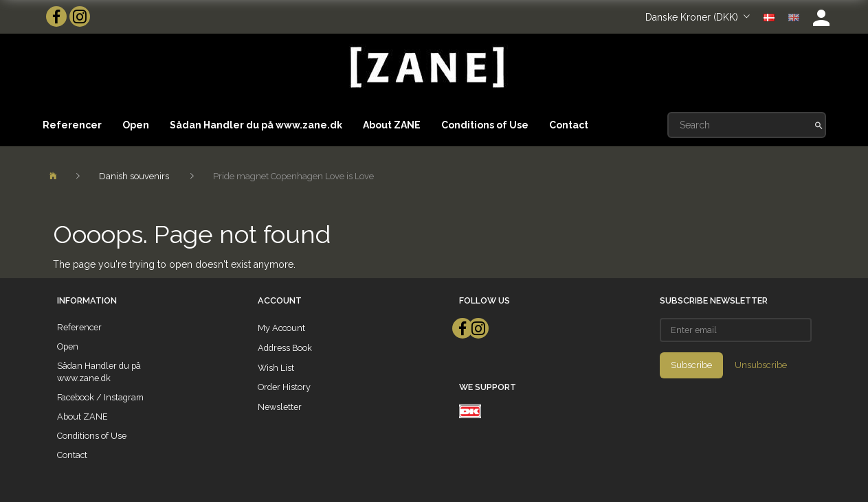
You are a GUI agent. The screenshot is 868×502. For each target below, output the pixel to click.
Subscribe (691, 365)
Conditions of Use (485, 125)
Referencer (72, 125)
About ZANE (392, 125)
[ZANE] (426, 68)
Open (136, 125)
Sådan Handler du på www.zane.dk (256, 125)
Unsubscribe (761, 365)
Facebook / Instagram (100, 397)
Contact (569, 125)
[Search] (819, 125)
